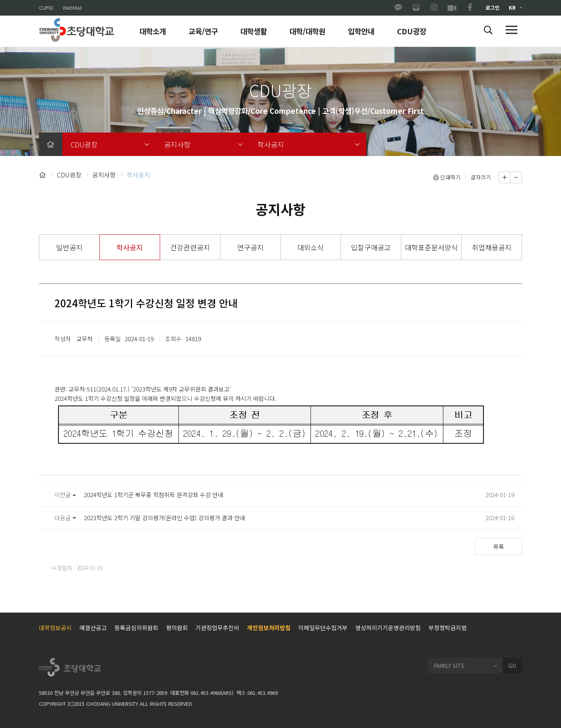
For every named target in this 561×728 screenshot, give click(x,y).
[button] (488, 30)
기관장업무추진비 (217, 628)
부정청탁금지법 (448, 628)
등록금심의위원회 (136, 628)
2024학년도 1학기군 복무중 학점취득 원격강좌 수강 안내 (153, 495)
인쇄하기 (447, 177)
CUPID (46, 8)
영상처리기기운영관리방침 (388, 628)
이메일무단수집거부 (323, 628)
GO (512, 666)
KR (512, 8)
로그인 (492, 8)
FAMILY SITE (449, 666)
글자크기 (481, 177)
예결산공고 (93, 628)
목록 (499, 546)
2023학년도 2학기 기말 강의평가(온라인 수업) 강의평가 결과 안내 (164, 518)
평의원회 (177, 628)
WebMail (72, 8)
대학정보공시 (55, 628)
